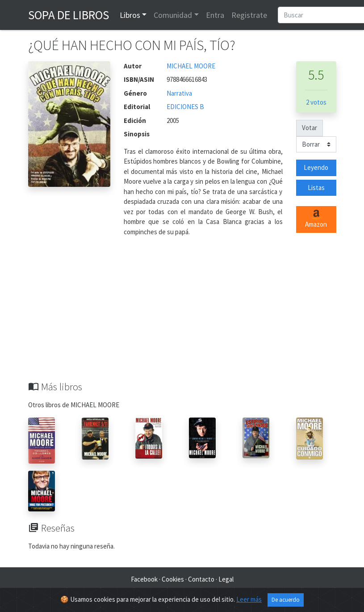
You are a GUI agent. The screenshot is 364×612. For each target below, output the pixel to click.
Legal (226, 579)
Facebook (144, 579)
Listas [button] (316, 188)
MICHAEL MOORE (191, 66)
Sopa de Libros (69, 15)
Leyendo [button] (316, 167)
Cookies (173, 579)
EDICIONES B (185, 107)
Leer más (249, 599)
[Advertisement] (182, 314)
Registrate (249, 15)
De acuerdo (286, 600)
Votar (310, 128)
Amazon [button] (316, 219)
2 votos (316, 102)
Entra (215, 15)
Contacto (201, 579)
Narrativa (179, 93)
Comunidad (173, 15)
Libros (130, 15)
